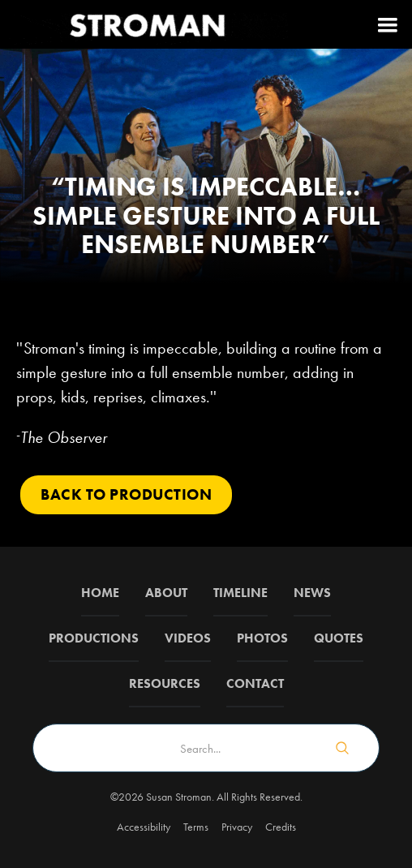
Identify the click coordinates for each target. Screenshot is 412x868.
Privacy (237, 827)
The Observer (64, 437)
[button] (388, 24)
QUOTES (339, 638)
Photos (262, 638)
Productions (94, 638)
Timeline (240, 593)
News (312, 593)
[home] (146, 24)
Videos (188, 638)
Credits (281, 827)
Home (100, 593)
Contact (255, 683)
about (166, 593)
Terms (196, 827)
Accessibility (144, 827)
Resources (165, 683)
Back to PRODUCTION (126, 494)
